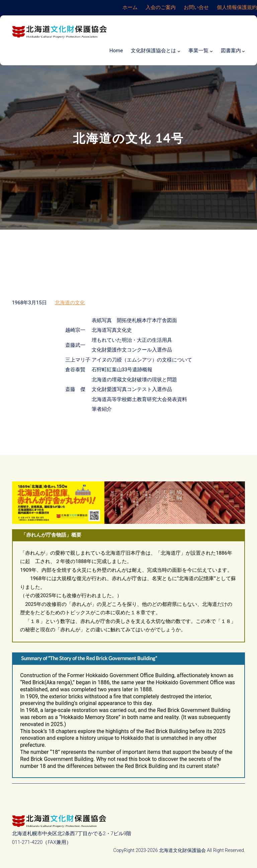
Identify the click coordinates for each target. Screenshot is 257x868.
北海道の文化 (70, 303)
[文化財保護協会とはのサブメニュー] (179, 51)
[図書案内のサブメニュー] (243, 51)
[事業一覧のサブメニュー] (211, 51)
